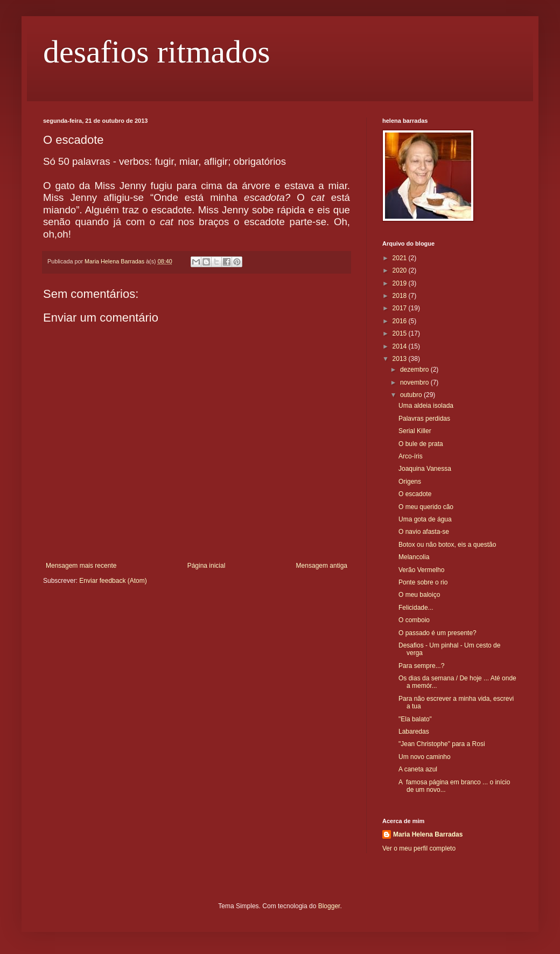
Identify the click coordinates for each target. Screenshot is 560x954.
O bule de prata (421, 444)
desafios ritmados (157, 52)
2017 (401, 308)
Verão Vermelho (421, 570)
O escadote (415, 494)
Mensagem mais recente (81, 566)
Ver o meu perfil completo (419, 848)
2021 (401, 258)
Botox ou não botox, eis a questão (447, 545)
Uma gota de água (425, 519)
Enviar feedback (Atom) (113, 581)
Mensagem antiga (322, 566)
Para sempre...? (421, 666)
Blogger (329, 906)
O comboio (414, 620)
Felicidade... (416, 608)
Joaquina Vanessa (425, 469)
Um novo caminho (425, 757)
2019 (401, 283)
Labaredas (414, 732)
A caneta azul (418, 769)
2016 (401, 321)
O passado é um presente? (437, 633)
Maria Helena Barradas (428, 834)
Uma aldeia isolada (426, 406)
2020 (401, 270)
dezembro (415, 370)
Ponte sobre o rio (423, 582)
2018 (401, 296)
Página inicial (206, 566)
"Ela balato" (415, 719)
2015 (401, 333)
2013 (401, 359)
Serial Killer (415, 431)
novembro (415, 382)
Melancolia (414, 557)
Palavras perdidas (424, 419)
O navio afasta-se (424, 532)
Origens (410, 482)
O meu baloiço (419, 595)
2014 (401, 346)
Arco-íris (411, 456)
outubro (412, 395)
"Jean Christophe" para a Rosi (442, 744)
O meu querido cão (426, 507)
